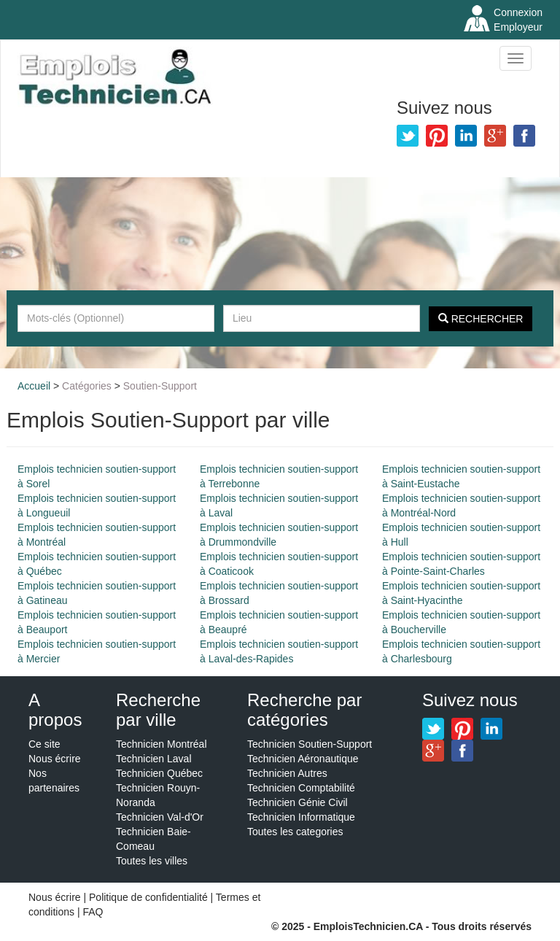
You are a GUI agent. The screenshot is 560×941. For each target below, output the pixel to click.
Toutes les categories (295, 832)
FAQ (93, 912)
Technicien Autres (287, 773)
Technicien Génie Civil (297, 802)
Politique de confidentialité (148, 897)
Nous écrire (55, 759)
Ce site (44, 744)
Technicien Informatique (301, 817)
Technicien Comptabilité (301, 788)
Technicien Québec (159, 773)
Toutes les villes (152, 861)
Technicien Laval (154, 759)
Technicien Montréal (162, 744)
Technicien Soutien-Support (310, 744)
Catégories (87, 386)
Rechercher (481, 319)
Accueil (34, 386)
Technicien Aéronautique (303, 759)
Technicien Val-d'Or (160, 817)
